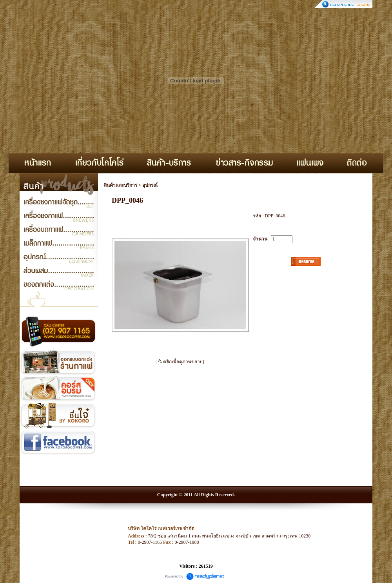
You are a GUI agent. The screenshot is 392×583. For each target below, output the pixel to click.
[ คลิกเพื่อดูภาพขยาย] (180, 362)
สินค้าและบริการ (121, 185)
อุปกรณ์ (150, 185)
